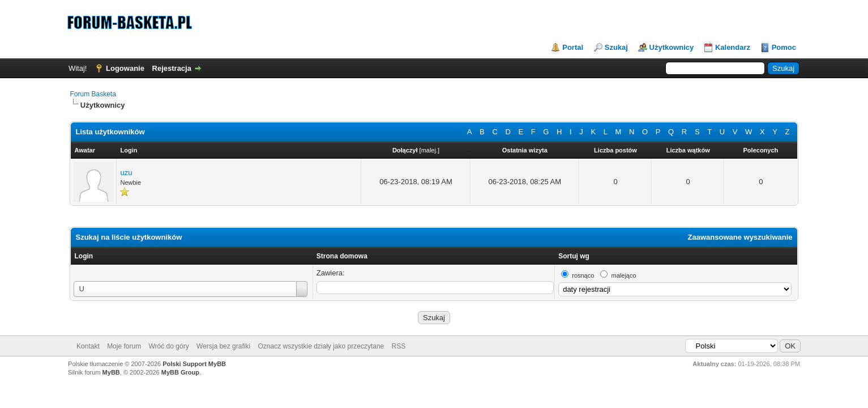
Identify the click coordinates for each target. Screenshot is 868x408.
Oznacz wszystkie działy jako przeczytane (321, 346)
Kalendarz (733, 47)
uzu (126, 173)
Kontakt (88, 346)
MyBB (111, 372)
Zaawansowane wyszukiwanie (740, 237)
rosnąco (583, 275)
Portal (573, 47)
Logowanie (125, 68)
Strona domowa (342, 256)
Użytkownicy (672, 47)
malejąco (624, 275)
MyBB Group (180, 372)
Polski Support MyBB (194, 364)
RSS (399, 346)
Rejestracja (172, 68)
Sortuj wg (574, 256)
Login (84, 256)
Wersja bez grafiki (223, 346)
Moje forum (124, 346)
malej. (429, 150)
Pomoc (784, 47)
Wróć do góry (169, 346)
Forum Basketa (93, 94)
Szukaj (616, 47)
